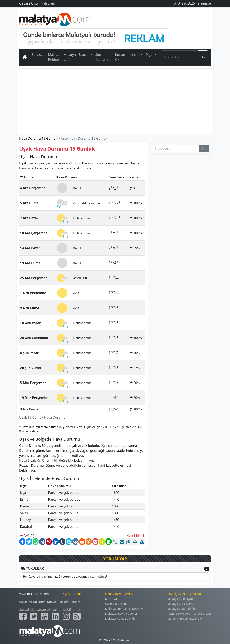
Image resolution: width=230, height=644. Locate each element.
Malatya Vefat (70, 57)
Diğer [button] (150, 55)
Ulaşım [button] (84, 55)
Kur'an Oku (120, 57)
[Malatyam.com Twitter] (34, 616)
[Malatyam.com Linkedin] (55, 616)
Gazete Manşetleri (117, 604)
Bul (203, 57)
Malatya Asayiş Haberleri (122, 614)
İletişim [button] (134, 55)
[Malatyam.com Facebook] (23, 616)
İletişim (75, 602)
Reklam (63, 602)
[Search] (179, 57)
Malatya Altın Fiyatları (182, 599)
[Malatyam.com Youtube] (45, 616)
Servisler (38, 55)
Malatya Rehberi (54, 57)
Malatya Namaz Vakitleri (121, 618)
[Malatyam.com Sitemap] (77, 616)
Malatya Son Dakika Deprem (124, 609)
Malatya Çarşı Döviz (180, 604)
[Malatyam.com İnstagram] (66, 616)
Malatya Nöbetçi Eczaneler (185, 618)
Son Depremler (104, 57)
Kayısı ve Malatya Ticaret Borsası (189, 614)
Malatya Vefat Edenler (182, 609)
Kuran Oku (112, 599)
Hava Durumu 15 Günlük (38, 138)
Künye (52, 602)
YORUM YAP (115, 559)
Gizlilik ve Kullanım (32, 602)
